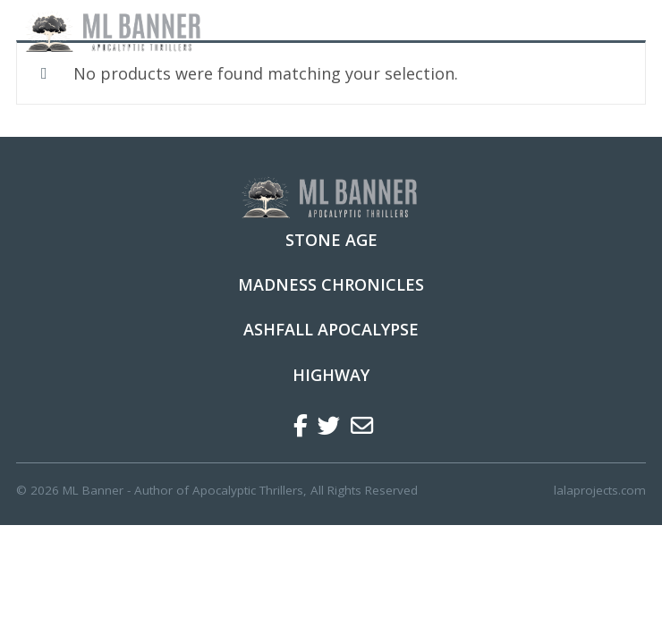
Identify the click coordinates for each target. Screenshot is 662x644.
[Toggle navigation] (622, 32)
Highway (331, 375)
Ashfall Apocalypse (331, 329)
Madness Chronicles (331, 284)
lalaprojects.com (600, 490)
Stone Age (331, 240)
